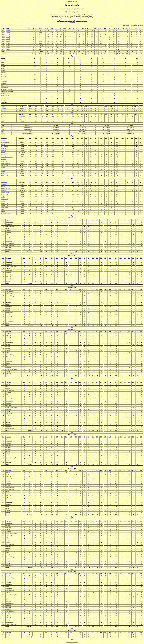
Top (72, 56)
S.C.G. (3, 210)
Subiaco (3, 212)
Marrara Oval (5, 205)
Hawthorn (4, 159)
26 (46, 62)
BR (109, 28)
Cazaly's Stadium (6, 188)
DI (61, 28)
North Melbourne (6, 163)
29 (35, 66)
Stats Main (69, 2)
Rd (24, 220)
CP (114, 28)
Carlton (3, 144)
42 (46, 60)
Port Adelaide (5, 165)
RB (83, 28)
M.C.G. (3, 201)
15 (24, 233)
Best (58, 21)
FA (105, 28)
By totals (126, 25)
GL (65, 28)
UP (118, 28)
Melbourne (4, 161)
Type (3, 115)
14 (33, 31)
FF (101, 28)
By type (67, 21)
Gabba (3, 197)
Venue (3, 180)
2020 (3, 41)
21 (33, 45)
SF (24, 323)
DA (53, 106)
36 (92, 60)
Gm (3, 220)
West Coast (4, 174)
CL (92, 28)
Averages (72, 21)
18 (110, 47)
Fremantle (4, 151)
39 (69, 60)
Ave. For (56, 125)
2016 (3, 35)
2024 (3, 50)
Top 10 (3, 58)
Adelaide (8, 31)
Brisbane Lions (5, 142)
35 (137, 60)
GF (24, 374)
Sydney (3, 172)
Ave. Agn (82, 125)
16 (33, 35)
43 (35, 60)
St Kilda (8, 43)
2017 (3, 37)
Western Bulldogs (6, 176)
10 (110, 45)
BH (70, 28)
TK (79, 28)
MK (52, 28)
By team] (62, 21)
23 (69, 66)
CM (123, 28)
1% (131, 28)
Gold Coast (4, 155)
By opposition (78, 21)
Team (7, 28)
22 (33, 39)
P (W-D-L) (22, 106)
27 (35, 62)
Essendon (4, 148)
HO (74, 28)
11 (33, 33)
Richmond (4, 167)
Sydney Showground (6, 214)
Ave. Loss (130, 125)
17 (35, 75)
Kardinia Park (5, 199)
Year (3, 28)
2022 (3, 45)
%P (141, 220)
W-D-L (40, 28)
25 (35, 92)
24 (33, 47)
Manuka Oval (5, 203)
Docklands (4, 191)
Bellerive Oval (5, 184)
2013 (3, 31)
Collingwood (5, 146)
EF (24, 321)
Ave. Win (106, 125)
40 (58, 60)
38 (80, 60)
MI (127, 28)
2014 (3, 33)
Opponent (4, 138)
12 (33, 41)
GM (33, 28)
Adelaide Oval (5, 182)
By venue (85, 21)
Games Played (72, 22)
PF (24, 372)
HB (56, 28)
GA (140, 28)
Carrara (3, 186)
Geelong (3, 153)
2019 (3, 39)
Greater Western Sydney (7, 157)
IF (87, 28)
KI (48, 28)
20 (33, 37)
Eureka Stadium (5, 193)
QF (24, 370)
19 (103, 62)
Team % (27, 125)
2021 (3, 43)
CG (96, 28)
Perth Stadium (5, 207)
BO (136, 28)
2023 (3, 47)
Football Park (5, 195)
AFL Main (75, 2)
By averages (131, 25)
